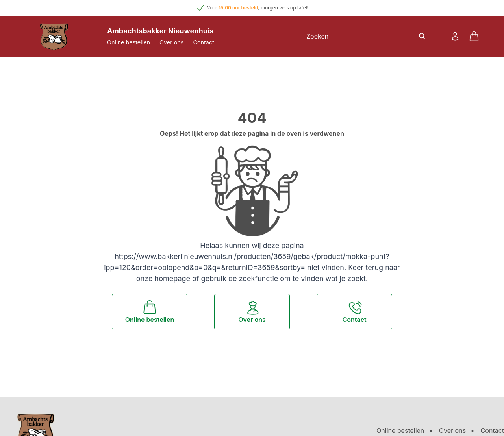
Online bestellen (129, 42)
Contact (203, 42)
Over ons (171, 42)
